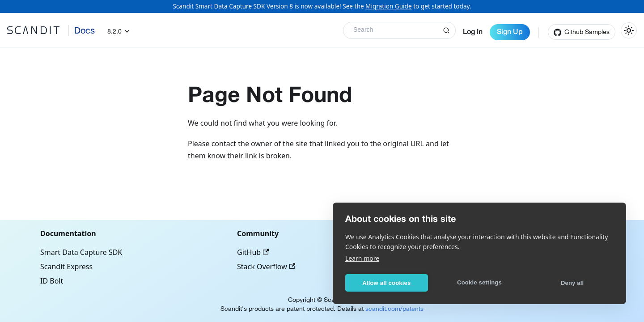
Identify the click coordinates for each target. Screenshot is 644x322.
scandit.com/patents (394, 309)
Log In (473, 32)
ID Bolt (52, 281)
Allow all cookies (386, 283)
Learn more (362, 258)
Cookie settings (479, 282)
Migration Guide (389, 6)
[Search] (399, 30)
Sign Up (510, 32)
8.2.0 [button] (114, 31)
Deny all (572, 283)
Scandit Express (66, 267)
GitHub (253, 252)
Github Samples (587, 32)
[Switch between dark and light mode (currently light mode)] (629, 30)
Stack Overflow (266, 267)
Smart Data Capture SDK (81, 252)
